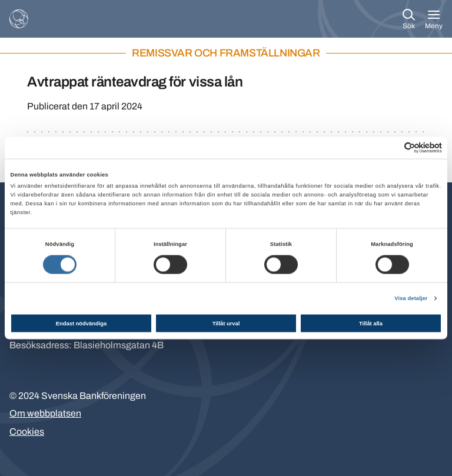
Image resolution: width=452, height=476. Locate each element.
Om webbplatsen (45, 413)
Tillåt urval (226, 323)
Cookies (27, 432)
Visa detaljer (411, 298)
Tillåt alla (371, 323)
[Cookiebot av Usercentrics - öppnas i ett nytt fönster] (390, 147)
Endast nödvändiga (81, 323)
